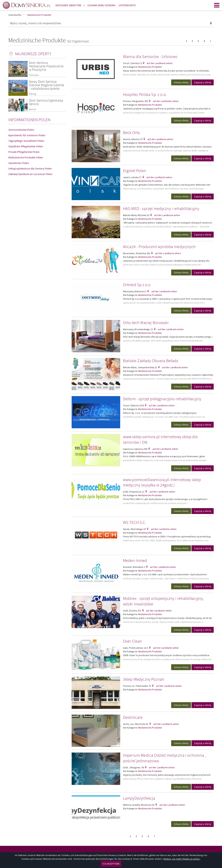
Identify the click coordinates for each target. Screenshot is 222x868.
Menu (217, 5)
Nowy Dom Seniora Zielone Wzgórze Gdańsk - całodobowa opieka (47, 85)
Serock (33, 109)
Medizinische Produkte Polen (26, 157)
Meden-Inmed (135, 560)
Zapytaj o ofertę (203, 82)
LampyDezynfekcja (139, 798)
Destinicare (133, 717)
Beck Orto (131, 133)
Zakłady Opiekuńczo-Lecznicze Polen (30, 174)
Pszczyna (34, 75)
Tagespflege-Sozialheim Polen (26, 141)
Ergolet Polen (135, 171)
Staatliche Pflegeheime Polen (26, 146)
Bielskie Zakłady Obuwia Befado (151, 361)
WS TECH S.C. (135, 522)
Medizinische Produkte (150, 67)
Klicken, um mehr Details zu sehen (182, 859)
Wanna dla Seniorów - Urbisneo (150, 57)
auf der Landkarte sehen (159, 63)
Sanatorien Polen (19, 163)
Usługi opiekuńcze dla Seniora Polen (30, 168)
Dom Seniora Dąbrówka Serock (46, 102)
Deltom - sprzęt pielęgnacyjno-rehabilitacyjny (162, 399)
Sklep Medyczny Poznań (144, 679)
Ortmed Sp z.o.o (137, 285)
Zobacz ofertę (181, 82)
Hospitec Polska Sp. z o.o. (145, 94)
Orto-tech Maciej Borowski (146, 323)
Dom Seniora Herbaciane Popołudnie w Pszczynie (46, 66)
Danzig (33, 94)
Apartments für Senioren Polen (27, 135)
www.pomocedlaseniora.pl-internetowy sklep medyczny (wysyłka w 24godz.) (162, 482)
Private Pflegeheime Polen (24, 152)
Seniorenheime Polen (21, 130)
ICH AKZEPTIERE (111, 864)
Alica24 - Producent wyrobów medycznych (159, 247)
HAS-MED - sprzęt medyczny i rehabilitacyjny (161, 209)
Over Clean (133, 641)
